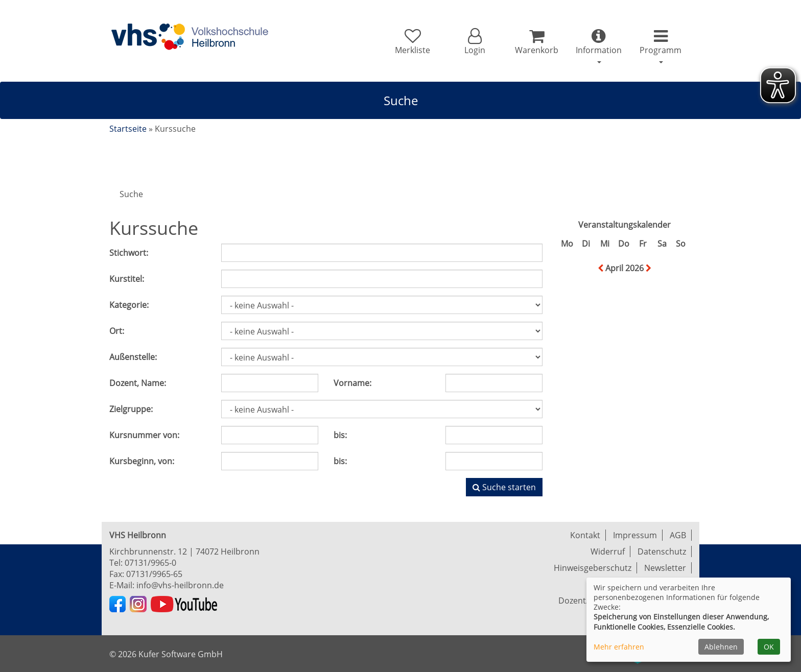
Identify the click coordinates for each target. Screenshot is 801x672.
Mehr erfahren (619, 647)
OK (769, 647)
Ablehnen (721, 647)
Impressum (635, 535)
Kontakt (585, 535)
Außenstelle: (133, 357)
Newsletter (665, 568)
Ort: (117, 331)
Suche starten (504, 487)
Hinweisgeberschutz (593, 568)
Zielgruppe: (131, 409)
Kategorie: (129, 305)
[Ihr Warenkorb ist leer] (537, 42)
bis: (340, 435)
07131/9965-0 (150, 563)
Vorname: (352, 383)
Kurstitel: (127, 279)
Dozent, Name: (138, 383)
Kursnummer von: (144, 435)
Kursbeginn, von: (142, 461)
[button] (474, 42)
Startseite (128, 129)
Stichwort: (129, 253)
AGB (678, 535)
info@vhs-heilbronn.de (180, 585)
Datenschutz (662, 551)
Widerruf (608, 551)
